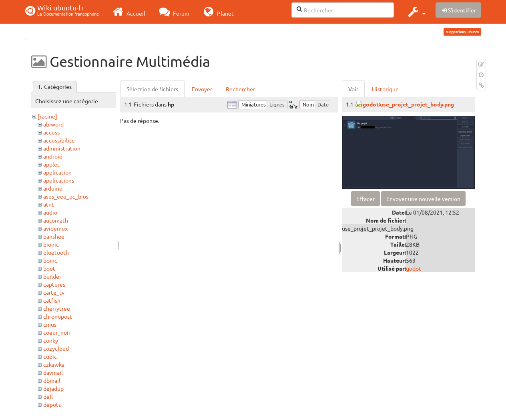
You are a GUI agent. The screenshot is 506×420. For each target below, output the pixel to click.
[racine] (47, 116)
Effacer (365, 199)
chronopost (58, 316)
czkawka (54, 364)
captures (54, 284)
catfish (52, 300)
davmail (53, 372)
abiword (53, 124)
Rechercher (240, 89)
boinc (50, 260)
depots (52, 404)
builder (52, 276)
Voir (353, 89)
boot (49, 268)
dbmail (52, 380)
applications (59, 180)
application (57, 172)
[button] (416, 12)
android (53, 156)
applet (51, 164)
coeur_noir (57, 332)
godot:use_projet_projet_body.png (408, 104)
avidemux (55, 228)
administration (62, 148)
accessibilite (59, 140)
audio (50, 212)
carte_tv (54, 292)
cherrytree (57, 308)
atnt (49, 204)
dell (48, 396)
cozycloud (56, 348)
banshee (54, 236)
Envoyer (202, 89)
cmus (50, 324)
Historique (385, 89)
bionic (51, 244)
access (51, 132)
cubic (50, 356)
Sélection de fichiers (152, 89)
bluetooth (56, 252)
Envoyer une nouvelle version (423, 199)
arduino (53, 188)
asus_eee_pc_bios (66, 196)
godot (414, 268)
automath (56, 220)
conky (51, 340)
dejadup (53, 388)
